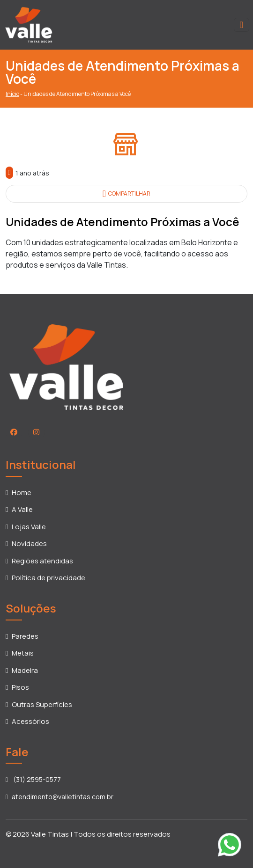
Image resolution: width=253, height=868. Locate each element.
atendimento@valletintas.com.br (60, 797)
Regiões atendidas (42, 561)
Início (12, 94)
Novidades (29, 543)
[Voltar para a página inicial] (29, 24)
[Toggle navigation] (242, 25)
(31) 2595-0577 (33, 779)
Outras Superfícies (42, 704)
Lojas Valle (29, 527)
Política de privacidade (48, 578)
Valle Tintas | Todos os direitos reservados (101, 834)
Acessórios (30, 721)
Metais (23, 653)
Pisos (20, 687)
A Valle (22, 509)
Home (22, 492)
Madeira (25, 670)
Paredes (25, 636)
